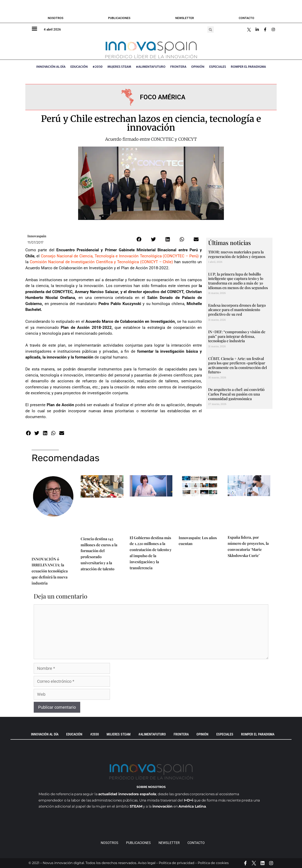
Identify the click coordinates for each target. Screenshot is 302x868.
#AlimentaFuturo (151, 67)
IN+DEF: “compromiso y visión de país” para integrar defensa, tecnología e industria (237, 336)
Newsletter (185, 18)
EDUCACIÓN (79, 67)
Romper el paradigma (248, 67)
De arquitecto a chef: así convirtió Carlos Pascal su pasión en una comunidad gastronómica (236, 394)
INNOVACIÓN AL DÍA (51, 67)
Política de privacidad (177, 863)
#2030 (98, 67)
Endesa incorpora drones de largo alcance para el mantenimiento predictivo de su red (237, 310)
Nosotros (55, 18)
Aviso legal (147, 863)
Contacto (247, 18)
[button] (211, 30)
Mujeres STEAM (119, 67)
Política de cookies (213, 863)
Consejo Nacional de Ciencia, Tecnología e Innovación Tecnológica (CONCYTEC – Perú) (120, 256)
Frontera (178, 67)
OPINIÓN (198, 67)
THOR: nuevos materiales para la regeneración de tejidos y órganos (237, 254)
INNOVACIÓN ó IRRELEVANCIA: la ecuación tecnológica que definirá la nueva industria (50, 571)
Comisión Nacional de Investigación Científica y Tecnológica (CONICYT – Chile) (101, 262)
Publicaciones (119, 18)
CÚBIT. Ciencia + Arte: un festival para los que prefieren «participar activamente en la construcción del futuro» (237, 365)
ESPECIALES (218, 67)
